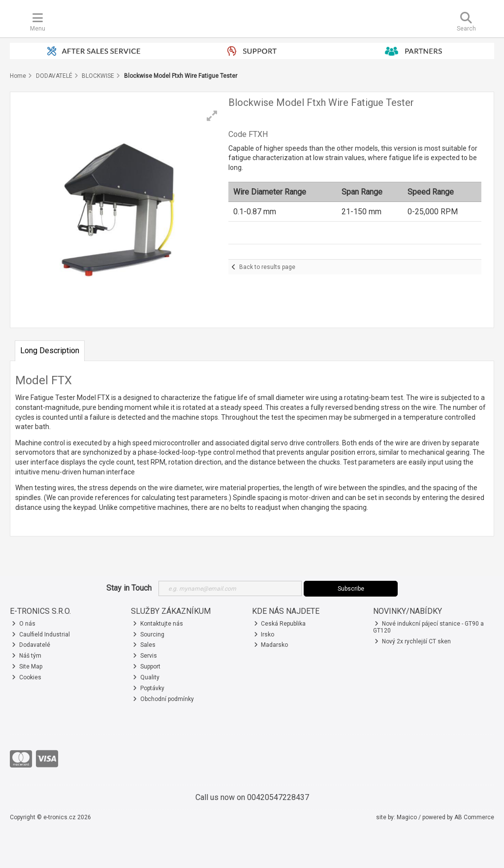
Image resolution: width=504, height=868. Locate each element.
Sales (144, 645)
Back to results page (267, 267)
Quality (146, 677)
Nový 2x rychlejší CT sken (413, 641)
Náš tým (27, 656)
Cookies (27, 677)
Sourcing (149, 634)
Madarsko (271, 645)
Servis (145, 656)
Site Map (27, 667)
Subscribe (351, 589)
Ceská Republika (280, 624)
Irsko (264, 634)
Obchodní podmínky (163, 699)
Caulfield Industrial (41, 634)
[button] (212, 116)
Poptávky (149, 688)
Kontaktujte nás (158, 624)
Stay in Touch (129, 588)
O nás (24, 624)
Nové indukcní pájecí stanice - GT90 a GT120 (429, 627)
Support (147, 667)
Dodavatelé (31, 645)
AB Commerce (474, 817)
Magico (407, 817)
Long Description (50, 351)
